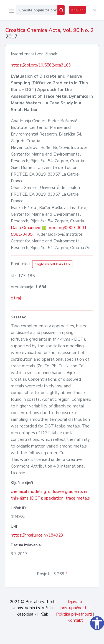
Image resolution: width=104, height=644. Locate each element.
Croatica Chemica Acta (33, 30)
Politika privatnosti (74, 614)
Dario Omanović (26, 228)
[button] (93, 10)
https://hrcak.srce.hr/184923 (37, 535)
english (77, 10)
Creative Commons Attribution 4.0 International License (48, 466)
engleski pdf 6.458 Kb (52, 264)
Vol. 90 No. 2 (78, 30)
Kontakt (75, 620)
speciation (54, 498)
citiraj (16, 298)
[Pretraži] (61, 10)
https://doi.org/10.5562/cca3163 (41, 65)
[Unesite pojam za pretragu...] (37, 10)
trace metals (78, 498)
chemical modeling (28, 491)
